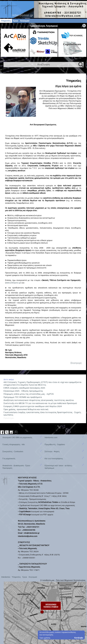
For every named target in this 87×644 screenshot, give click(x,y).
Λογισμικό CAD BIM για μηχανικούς (17, 396)
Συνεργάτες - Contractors (13, 410)
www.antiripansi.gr (13, 283)
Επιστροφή (76, 363)
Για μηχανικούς (9, 417)
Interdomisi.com (51, 396)
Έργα (15, 21)
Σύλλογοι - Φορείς (52, 410)
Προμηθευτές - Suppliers (55, 403)
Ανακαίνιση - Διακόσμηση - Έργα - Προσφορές (17, 425)
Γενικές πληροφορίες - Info (14, 403)
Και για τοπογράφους (54, 417)
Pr (16, 390)
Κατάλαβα (79, 638)
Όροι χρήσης (45, 638)
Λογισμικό (25, 21)
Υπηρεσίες (6, 21)
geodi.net (84, 625)
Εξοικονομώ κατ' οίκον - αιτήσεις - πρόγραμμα (59, 425)
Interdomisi (6, 535)
